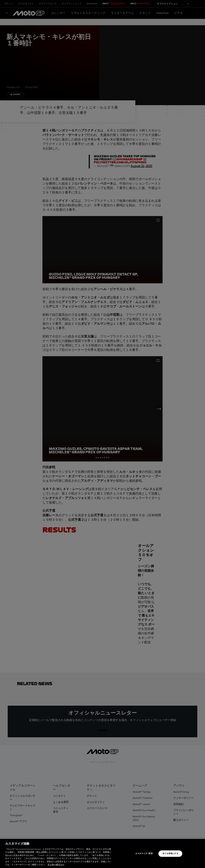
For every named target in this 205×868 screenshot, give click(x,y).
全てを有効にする (170, 854)
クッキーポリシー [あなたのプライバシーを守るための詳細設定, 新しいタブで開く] (56, 865)
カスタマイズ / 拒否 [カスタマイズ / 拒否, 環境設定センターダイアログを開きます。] (144, 854)
